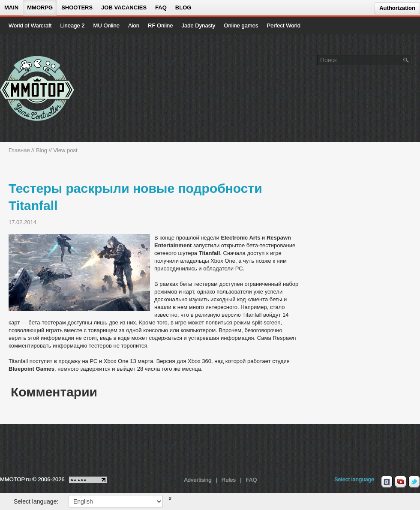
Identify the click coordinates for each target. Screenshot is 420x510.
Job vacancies (124, 7)
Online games (241, 25)
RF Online (160, 25)
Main (11, 7)
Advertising (198, 480)
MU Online (106, 25)
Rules (229, 480)
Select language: (36, 501)
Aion (134, 25)
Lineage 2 (72, 25)
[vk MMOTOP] (387, 482)
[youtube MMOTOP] (400, 482)
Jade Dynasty (199, 25)
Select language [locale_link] (354, 479)
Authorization (397, 8)
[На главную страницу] (37, 88)
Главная (19, 150)
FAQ (161, 7)
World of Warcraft (30, 25)
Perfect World (284, 25)
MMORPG (40, 7)
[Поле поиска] (406, 60)
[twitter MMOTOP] (414, 482)
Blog (183, 7)
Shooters (77, 7)
